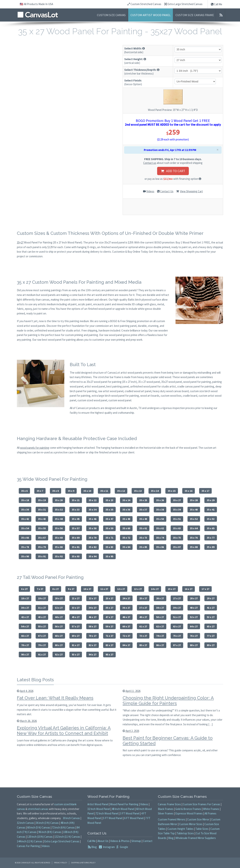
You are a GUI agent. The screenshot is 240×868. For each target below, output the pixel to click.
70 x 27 (93, 636)
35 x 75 (177, 538)
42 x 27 (25, 617)
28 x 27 (194, 598)
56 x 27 (59, 626)
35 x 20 (59, 500)
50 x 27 (160, 617)
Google (124, 847)
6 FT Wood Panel (134, 818)
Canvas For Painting (28, 846)
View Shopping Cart (191, 191)
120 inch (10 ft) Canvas (40, 837)
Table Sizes (202, 829)
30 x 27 (25, 608)
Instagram (109, 847)
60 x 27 (126, 626)
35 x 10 (87, 491)
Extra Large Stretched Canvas (183, 4)
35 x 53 (211, 519)
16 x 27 (189, 589)
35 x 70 (93, 538)
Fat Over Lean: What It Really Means (55, 698)
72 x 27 (126, 636)
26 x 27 (160, 598)
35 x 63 (177, 528)
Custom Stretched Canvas (144, 4)
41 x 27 (211, 608)
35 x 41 (211, 510)
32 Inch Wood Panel (99, 809)
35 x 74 (160, 538)
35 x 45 (76, 519)
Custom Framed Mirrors (172, 819)
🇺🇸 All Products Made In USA (36, 4)
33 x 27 (76, 608)
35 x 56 (59, 528)
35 (18, 242)
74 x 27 (160, 636)
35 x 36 (126, 510)
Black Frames (166, 809)
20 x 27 (59, 598)
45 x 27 (76, 617)
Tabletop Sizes (185, 833)
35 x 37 (143, 510)
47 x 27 (109, 617)
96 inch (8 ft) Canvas (50, 832)
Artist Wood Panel (98, 804)
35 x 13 (138, 491)
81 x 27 (76, 645)
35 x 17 (205, 491)
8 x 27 (55, 589)
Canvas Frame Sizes (169, 804)
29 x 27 (211, 598)
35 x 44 (59, 519)
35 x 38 (160, 510)
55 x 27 (42, 626)
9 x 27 (71, 589)
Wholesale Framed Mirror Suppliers (196, 838)
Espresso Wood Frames (189, 813)
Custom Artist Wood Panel (151, 15)
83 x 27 (109, 645)
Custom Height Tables (180, 829)
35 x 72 (126, 538)
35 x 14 (155, 491)
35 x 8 (55, 491)
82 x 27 (93, 645)
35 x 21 (76, 500)
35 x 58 (93, 528)
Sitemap (136, 841)
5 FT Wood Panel (113, 818)
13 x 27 (138, 589)
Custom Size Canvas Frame (195, 15)
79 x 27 (42, 645)
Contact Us (167, 191)
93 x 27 (76, 655)
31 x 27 (42, 608)
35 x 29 (211, 500)
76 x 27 (194, 636)
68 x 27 (59, 636)
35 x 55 (42, 528)
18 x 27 (25, 598)
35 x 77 (211, 538)
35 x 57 (76, 528)
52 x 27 (194, 617)
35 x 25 (143, 500)
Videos (150, 191)
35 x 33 (76, 510)
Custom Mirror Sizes (191, 824)
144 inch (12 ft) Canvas (30, 841)
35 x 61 (143, 528)
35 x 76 (194, 538)
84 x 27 (126, 645)
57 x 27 (76, 626)
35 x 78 (25, 547)
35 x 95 (109, 556)
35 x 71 (109, 538)
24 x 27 (126, 598)
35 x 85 (143, 547)
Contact (148, 841)
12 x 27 (121, 589)
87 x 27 (177, 645)
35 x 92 (59, 556)
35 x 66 (25, 538)
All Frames (210, 813)
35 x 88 (194, 547)
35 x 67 (42, 538)
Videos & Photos (120, 841)
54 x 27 (25, 626)
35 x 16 (189, 491)
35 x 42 (25, 519)
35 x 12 (121, 491)
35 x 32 (59, 510)
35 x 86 (160, 547)
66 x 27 (25, 636)
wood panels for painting (35, 448)
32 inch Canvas (25, 823)
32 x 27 (59, 608)
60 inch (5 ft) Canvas (39, 827)
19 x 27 (42, 598)
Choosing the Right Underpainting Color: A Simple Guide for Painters (168, 701)
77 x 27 (211, 636)
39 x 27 (177, 608)
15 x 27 (172, 589)
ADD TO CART (173, 171)
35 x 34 (93, 510)
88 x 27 (194, 645)
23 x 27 (109, 598)
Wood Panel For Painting (124, 804)
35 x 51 (177, 519)
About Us (103, 841)
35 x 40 (194, 510)
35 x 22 (93, 500)
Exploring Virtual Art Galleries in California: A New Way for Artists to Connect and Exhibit (64, 731)
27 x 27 (177, 598)
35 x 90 (25, 556)
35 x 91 (42, 556)
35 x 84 (126, 547)
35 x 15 (172, 491)
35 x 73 (143, 538)
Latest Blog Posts (35, 680)
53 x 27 (211, 617)
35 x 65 (211, 528)
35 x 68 (59, 538)
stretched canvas (38, 809)
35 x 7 (40, 491)
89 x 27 (211, 645)
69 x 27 (76, 636)
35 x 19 (42, 500)
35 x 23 (109, 500)
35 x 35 (109, 510)
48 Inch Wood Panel (123, 809)
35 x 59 (109, 528)
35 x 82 (93, 547)
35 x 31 (42, 510)
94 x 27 (93, 655)
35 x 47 (109, 519)
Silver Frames (166, 813)
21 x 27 (76, 598)
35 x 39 (177, 510)
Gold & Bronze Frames (188, 809)
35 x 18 (25, 500)
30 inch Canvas (71, 818)
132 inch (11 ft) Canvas (67, 837)
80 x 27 (59, 645)
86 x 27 (160, 645)
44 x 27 (59, 617)
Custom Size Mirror (198, 819)
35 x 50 (160, 519)
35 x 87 (177, 547)
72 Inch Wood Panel (107, 813)
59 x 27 (109, 626)
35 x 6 (24, 491)
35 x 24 (126, 500)
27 (22, 242)
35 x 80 (59, 547)
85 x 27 (143, 645)
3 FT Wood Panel (130, 813)
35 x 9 (71, 491)
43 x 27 (42, 617)
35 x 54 (25, 528)
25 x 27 (143, 598)
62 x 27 (160, 626)
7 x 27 (40, 589)
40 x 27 (194, 608)
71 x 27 (109, 636)
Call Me (217, 4)
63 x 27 (177, 626)
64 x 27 (194, 626)
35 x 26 (160, 500)
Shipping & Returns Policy (83, 863)
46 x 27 (93, 617)
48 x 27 (126, 617)
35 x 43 (42, 519)
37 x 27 (143, 608)
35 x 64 (194, 528)
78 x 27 (25, 645)
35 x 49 (143, 519)
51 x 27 (177, 617)
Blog (94, 847)
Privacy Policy (61, 863)
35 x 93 (76, 556)
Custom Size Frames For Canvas (201, 804)
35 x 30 (25, 510)
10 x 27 (87, 589)
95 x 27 (109, 655)
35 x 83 (109, 547)
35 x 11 (104, 491)
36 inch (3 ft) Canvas (47, 823)
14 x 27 (155, 589)
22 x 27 (93, 598)
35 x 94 (93, 556)
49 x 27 (143, 617)
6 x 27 (24, 589)
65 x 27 (211, 626)
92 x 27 (59, 655)
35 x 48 (126, 519)
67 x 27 (42, 636)
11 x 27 (104, 589)
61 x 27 (143, 626)
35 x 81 (76, 547)
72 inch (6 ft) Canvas (63, 827)
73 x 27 (143, 636)
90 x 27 (25, 655)
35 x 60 (126, 528)
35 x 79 (42, 547)
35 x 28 (194, 500)
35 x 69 (76, 538)
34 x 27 (93, 608)
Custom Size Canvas (111, 15)
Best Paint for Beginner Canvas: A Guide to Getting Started (168, 741)
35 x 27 (177, 500)
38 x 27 (160, 608)
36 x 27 (126, 608)
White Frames (211, 809)
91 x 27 (42, 655)
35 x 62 (160, 528)
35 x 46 (93, 519)
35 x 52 (194, 519)
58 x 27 (93, 626)
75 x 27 (177, 636)
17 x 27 (205, 589)
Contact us (150, 163)
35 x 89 (211, 547)
